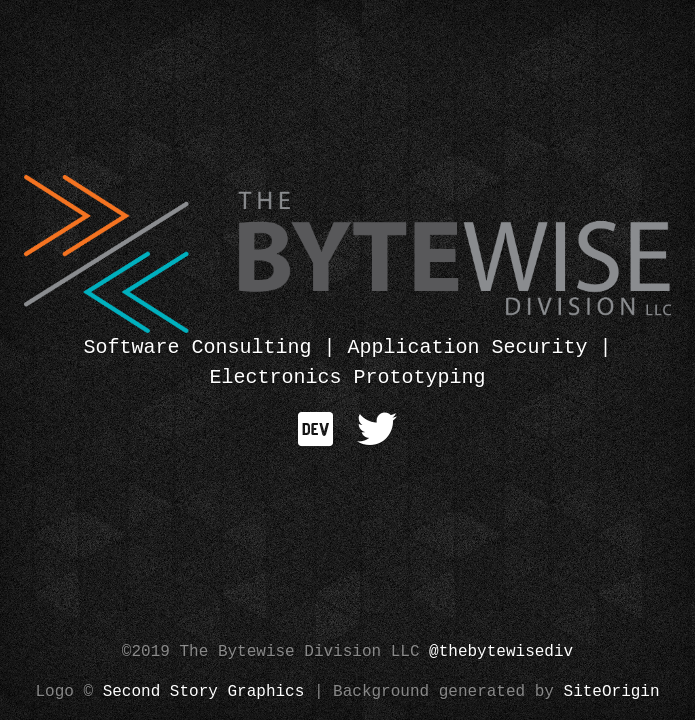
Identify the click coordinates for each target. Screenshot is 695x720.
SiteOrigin (612, 692)
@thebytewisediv (501, 652)
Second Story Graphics (204, 692)
